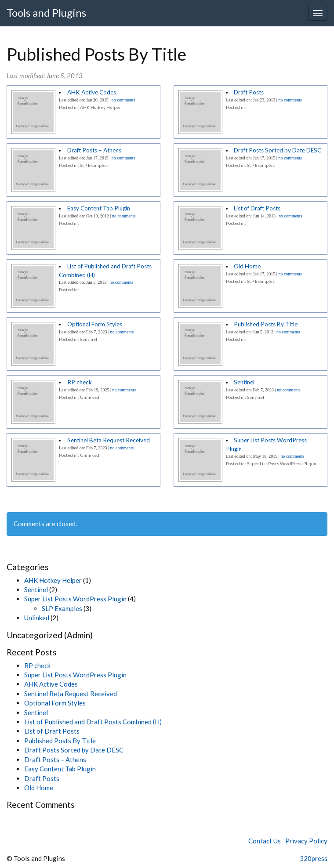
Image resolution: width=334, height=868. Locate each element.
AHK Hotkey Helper (53, 580)
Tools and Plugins (46, 13)
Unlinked (37, 618)
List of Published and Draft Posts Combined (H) (93, 722)
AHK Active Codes (92, 92)
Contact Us (265, 841)
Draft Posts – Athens (94, 150)
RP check (80, 382)
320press (314, 858)
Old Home (247, 266)
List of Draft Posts (257, 208)
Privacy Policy (306, 841)
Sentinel (244, 382)
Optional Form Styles (95, 324)
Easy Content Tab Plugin (99, 208)
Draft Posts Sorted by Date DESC (278, 150)
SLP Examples (62, 608)
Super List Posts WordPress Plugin (75, 599)
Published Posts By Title (266, 324)
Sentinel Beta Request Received (109, 440)
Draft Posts (249, 92)
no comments (123, 100)
